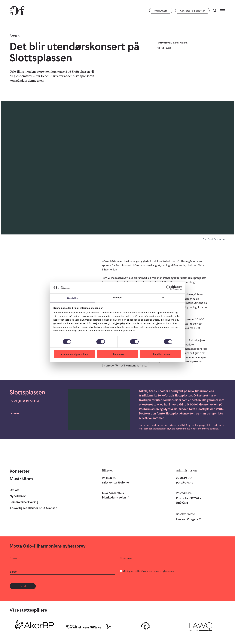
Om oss (14, 490)
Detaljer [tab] (117, 298)
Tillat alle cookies (161, 354)
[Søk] (215, 11)
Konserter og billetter (192, 11)
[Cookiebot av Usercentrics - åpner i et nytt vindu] (169, 288)
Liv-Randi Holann (178, 43)
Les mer (14, 413)
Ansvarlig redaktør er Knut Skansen (33, 508)
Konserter (20, 471)
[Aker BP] (34, 626)
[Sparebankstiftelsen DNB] (145, 626)
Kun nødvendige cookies (74, 354)
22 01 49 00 (184, 478)
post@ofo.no (185, 482)
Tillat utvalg (117, 354)
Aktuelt (15, 36)
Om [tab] (162, 298)
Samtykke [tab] (73, 298)
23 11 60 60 (109, 478)
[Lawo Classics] (201, 626)
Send (23, 586)
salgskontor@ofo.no (115, 482)
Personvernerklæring (24, 502)
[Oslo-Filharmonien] (17, 11)
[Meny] (223, 11)
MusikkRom (161, 11)
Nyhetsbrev (18, 496)
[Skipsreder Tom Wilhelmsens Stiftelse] (90, 626)
